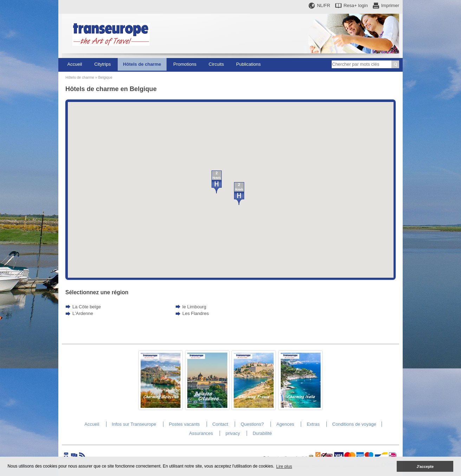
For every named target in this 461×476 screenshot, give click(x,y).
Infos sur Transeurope (134, 424)
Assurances (201, 433)
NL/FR (324, 5)
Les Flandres (196, 313)
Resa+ (356, 5)
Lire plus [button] (284, 467)
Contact (220, 424)
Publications (248, 64)
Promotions (185, 64)
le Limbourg (194, 307)
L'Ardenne (83, 313)
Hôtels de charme (142, 64)
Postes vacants (184, 424)
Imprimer (390, 5)
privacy (233, 433)
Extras (313, 424)
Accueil (75, 64)
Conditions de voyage (354, 424)
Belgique (105, 78)
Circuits (216, 64)
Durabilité (262, 433)
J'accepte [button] (425, 467)
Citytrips (102, 64)
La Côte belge (87, 307)
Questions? (252, 424)
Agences (285, 424)
